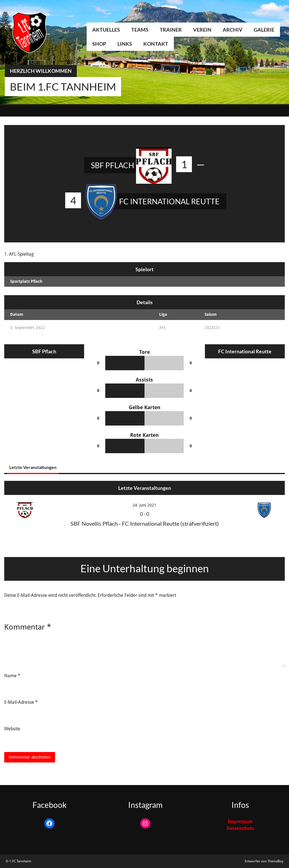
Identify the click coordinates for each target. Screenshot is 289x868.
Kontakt (156, 44)
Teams (140, 30)
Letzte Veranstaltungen (33, 467)
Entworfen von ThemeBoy (264, 861)
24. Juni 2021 (144, 505)
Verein (202, 30)
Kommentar (28, 627)
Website (12, 729)
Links (125, 44)
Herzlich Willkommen (41, 71)
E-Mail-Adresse (21, 702)
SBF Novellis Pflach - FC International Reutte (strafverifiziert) (145, 523)
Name (12, 676)
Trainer (171, 30)
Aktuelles (106, 30)
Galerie (264, 30)
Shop (99, 44)
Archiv (233, 30)
